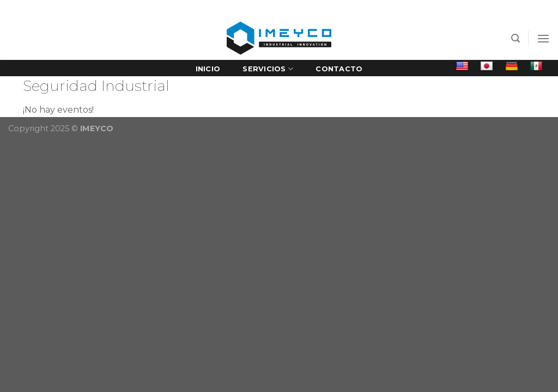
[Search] (515, 38)
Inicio (208, 69)
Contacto (339, 69)
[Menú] (543, 38)
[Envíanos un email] (88, 9)
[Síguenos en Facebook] (77, 9)
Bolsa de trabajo (489, 8)
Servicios (268, 69)
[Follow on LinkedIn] (98, 9)
